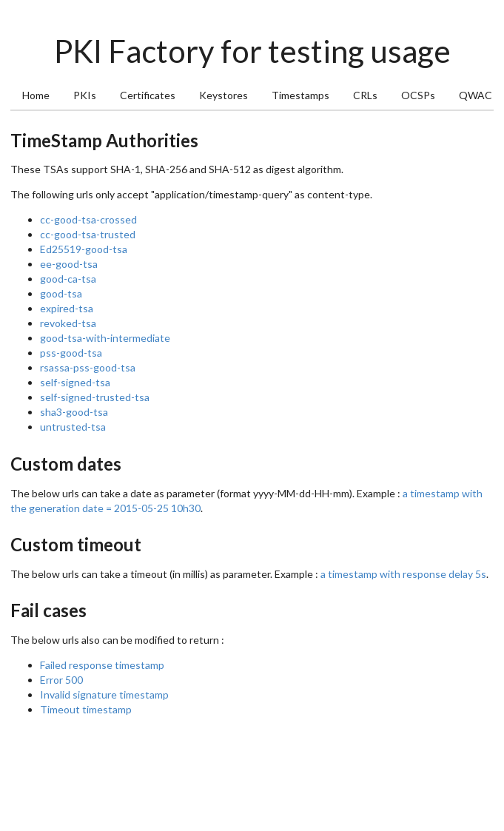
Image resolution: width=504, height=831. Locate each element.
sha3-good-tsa (74, 412)
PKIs (85, 95)
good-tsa (61, 293)
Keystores (224, 95)
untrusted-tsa (73, 427)
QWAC (476, 95)
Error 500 (61, 680)
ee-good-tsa (69, 264)
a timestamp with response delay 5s (403, 574)
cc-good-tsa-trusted (88, 234)
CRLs (365, 95)
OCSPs (418, 95)
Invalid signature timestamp (104, 694)
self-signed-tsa (75, 382)
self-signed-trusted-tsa (95, 397)
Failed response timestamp (102, 665)
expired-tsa (67, 308)
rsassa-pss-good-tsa (88, 367)
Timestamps (300, 95)
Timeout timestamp (86, 709)
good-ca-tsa (68, 279)
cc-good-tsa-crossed (88, 219)
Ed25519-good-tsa (84, 249)
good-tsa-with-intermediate (105, 338)
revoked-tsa (68, 323)
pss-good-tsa (71, 353)
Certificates (148, 95)
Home (36, 95)
